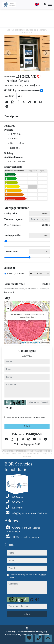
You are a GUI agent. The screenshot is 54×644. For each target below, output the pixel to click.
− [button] (8, 309)
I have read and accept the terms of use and (26, 417)
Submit (27, 426)
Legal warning (24, 634)
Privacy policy (42, 632)
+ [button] (8, 305)
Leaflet (24, 342)
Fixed (10, 274)
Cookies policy (11, 634)
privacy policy (40, 417)
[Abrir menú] (50, 4)
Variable (21, 274)
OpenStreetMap (35, 342)
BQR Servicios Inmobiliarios (24, 632)
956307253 (27, 356)
